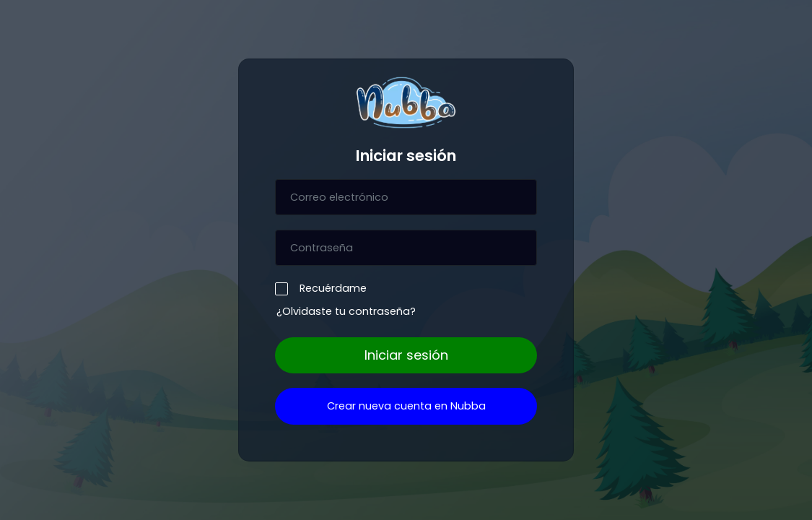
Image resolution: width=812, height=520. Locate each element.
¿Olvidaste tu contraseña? (346, 311)
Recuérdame (329, 288)
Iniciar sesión (406, 355)
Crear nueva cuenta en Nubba (406, 406)
